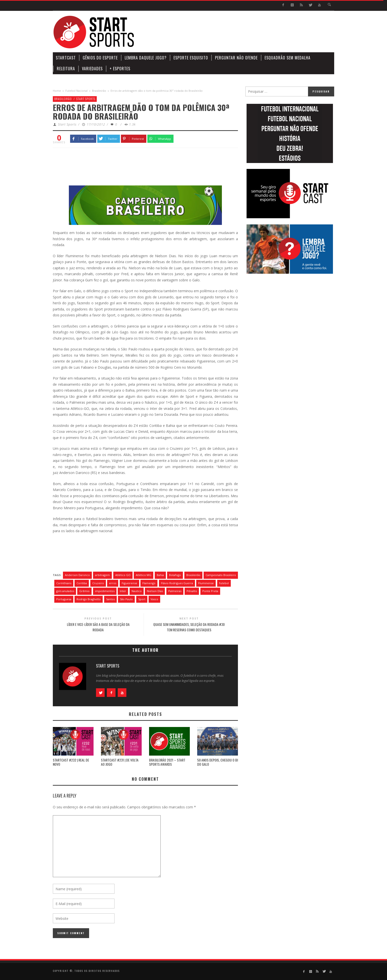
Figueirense (129, 583)
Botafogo (175, 575)
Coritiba (82, 583)
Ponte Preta (210, 591)
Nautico (137, 591)
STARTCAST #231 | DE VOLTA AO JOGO (120, 762)
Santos (110, 599)
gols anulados (65, 591)
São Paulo (126, 599)
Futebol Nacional (77, 91)
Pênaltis (192, 591)
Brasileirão (99, 91)
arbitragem (102, 575)
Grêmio (84, 591)
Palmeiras (175, 591)
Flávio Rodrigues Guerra (177, 583)
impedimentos (105, 591)
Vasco (154, 599)
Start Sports (86, 99)
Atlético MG (144, 575)
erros (113, 583)
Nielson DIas (155, 591)
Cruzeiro (98, 583)
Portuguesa (64, 599)
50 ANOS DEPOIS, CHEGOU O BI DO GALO (218, 762)
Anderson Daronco (77, 575)
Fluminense (206, 583)
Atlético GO (123, 575)
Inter (123, 591)
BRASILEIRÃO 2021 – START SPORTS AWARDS (167, 762)
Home (57, 91)
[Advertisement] (244, 32)
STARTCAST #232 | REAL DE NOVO (71, 762)
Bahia (160, 575)
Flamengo (149, 583)
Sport (142, 599)
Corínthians (64, 583)
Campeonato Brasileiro (221, 575)
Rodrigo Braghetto (89, 599)
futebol (224, 583)
